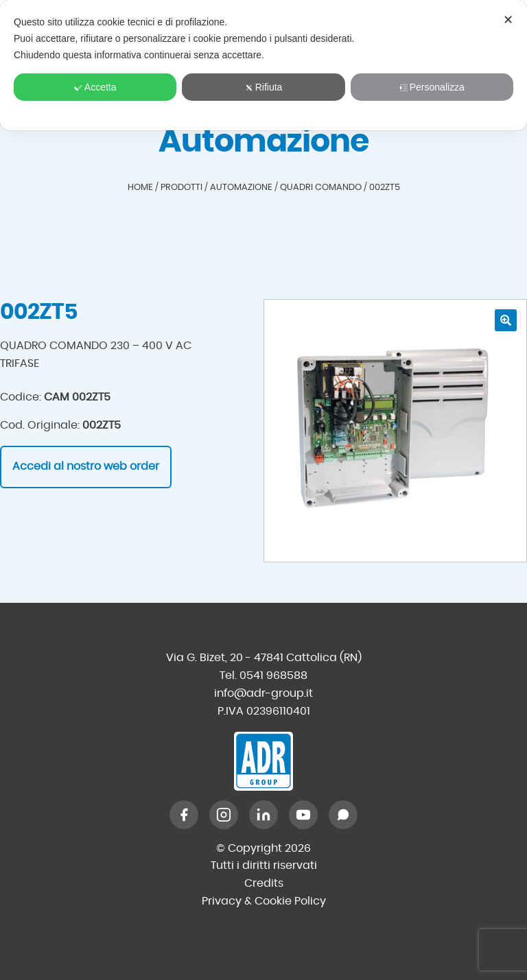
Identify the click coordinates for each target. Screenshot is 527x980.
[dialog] (263, 65)
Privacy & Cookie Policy (264, 901)
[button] (506, 320)
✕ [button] (508, 20)
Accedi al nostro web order (86, 466)
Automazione (241, 188)
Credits (264, 883)
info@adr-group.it (263, 693)
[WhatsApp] (343, 815)
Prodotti (181, 188)
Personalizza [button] (432, 87)
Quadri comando (321, 188)
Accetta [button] (95, 87)
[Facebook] (184, 815)
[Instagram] (224, 815)
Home (140, 188)
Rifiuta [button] (264, 87)
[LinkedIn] (263, 815)
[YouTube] (303, 815)
